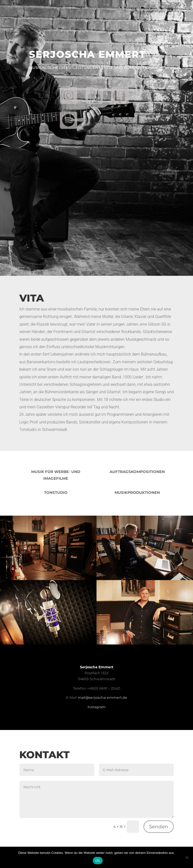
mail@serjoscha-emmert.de (102, 698)
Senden (159, 827)
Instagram (97, 707)
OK (98, 861)
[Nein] (187, 857)
